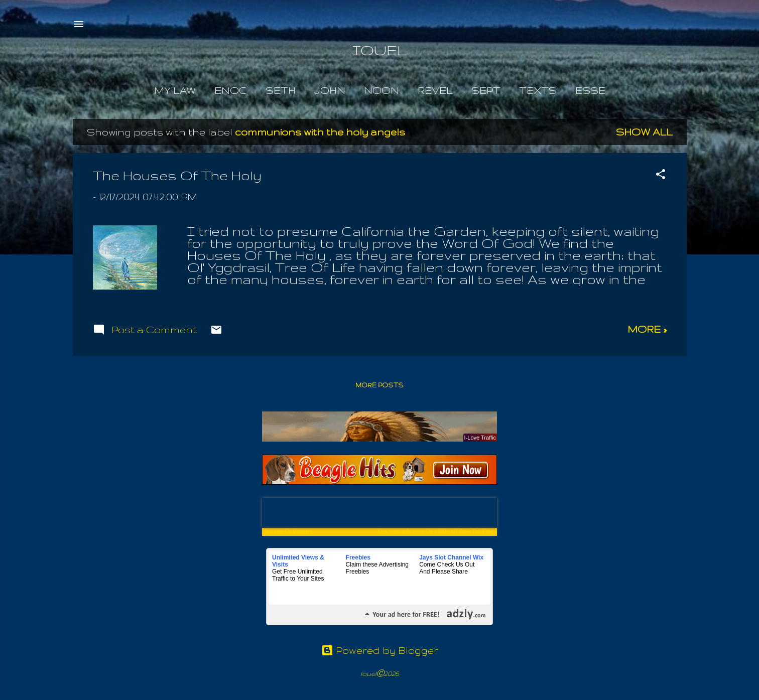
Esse (590, 90)
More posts (379, 385)
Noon (382, 90)
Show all (644, 132)
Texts (538, 90)
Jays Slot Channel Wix (451, 557)
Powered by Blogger (380, 650)
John (330, 90)
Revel (435, 90)
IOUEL (379, 50)
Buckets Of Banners (288, 531)
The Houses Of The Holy (177, 175)
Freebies (358, 557)
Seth (281, 90)
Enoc (231, 90)
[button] (661, 175)
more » (647, 329)
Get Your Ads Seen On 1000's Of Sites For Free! (436, 531)
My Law (175, 90)
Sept (486, 90)
